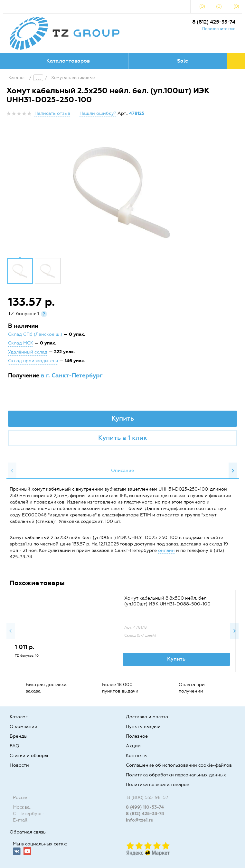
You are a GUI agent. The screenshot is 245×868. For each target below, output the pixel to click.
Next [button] (233, 471)
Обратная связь (28, 832)
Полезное (137, 736)
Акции (133, 746)
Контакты (137, 756)
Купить (123, 418)
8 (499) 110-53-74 (145, 807)
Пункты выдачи (143, 727)
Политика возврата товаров (158, 785)
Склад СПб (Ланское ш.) (35, 334)
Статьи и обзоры (29, 756)
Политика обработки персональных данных (176, 775)
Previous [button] (12, 471)
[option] (122, 194)
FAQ (14, 746)
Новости (19, 765)
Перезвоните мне (219, 29)
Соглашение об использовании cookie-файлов (179, 765)
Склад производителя (33, 361)
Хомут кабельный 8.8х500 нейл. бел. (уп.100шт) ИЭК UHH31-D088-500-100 (167, 601)
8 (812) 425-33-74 (214, 22)
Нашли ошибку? (98, 113)
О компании (24, 727)
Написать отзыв (52, 113)
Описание (122, 470)
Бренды (19, 736)
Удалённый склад (28, 352)
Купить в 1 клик (123, 438)
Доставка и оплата (147, 717)
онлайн (166, 550)
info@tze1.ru (140, 820)
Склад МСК (21, 343)
